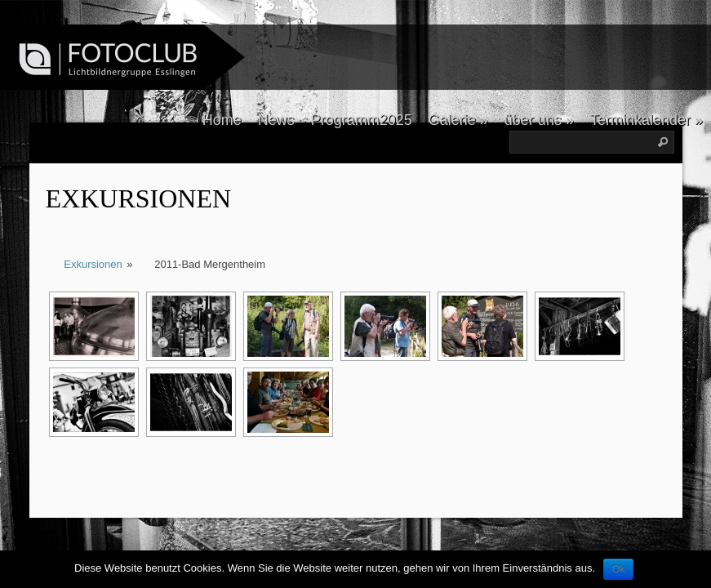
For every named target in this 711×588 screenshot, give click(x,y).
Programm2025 (362, 120)
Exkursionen (139, 198)
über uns (539, 120)
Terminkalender (647, 120)
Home (222, 120)
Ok (618, 569)
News (276, 120)
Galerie (458, 120)
